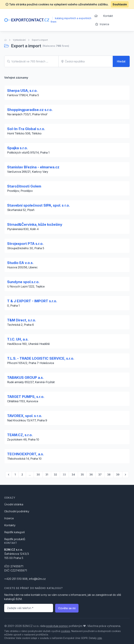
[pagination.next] (125, 475)
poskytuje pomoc (57, 626)
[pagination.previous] (9, 475)
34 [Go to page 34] (73, 475)
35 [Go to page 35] (82, 475)
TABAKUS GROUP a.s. (25, 378)
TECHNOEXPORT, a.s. (25, 454)
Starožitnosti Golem (24, 186)
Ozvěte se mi (67, 608)
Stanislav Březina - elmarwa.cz (33, 167)
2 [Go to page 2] (22, 475)
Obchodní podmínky (17, 511)
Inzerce (102, 24)
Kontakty (10, 525)
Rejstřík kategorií (14, 532)
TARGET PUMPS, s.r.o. (26, 397)
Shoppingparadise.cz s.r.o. (30, 110)
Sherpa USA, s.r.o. (22, 91)
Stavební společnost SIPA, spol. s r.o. (38, 205)
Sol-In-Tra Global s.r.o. (26, 129)
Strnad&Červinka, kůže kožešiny (35, 225)
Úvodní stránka (14, 504)
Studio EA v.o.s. (20, 263)
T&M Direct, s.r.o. (22, 320)
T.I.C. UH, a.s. (18, 339)
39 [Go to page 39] (118, 475)
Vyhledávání (19, 40)
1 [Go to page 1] (15, 475)
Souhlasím (120, 4)
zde (100, 638)
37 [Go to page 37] (100, 475)
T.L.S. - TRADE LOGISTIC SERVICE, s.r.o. (41, 358)
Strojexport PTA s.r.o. (25, 244)
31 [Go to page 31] (47, 475)
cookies (66, 631)
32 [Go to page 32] (55, 475)
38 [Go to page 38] (109, 475)
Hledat (121, 61)
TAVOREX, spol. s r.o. (25, 416)
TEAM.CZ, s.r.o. (20, 435)
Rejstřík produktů (15, 539)
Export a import (40, 40)
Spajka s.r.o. (17, 148)
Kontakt (108, 16)
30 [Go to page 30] (38, 475)
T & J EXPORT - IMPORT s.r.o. (32, 301)
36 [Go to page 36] (91, 475)
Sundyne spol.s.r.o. (23, 282)
